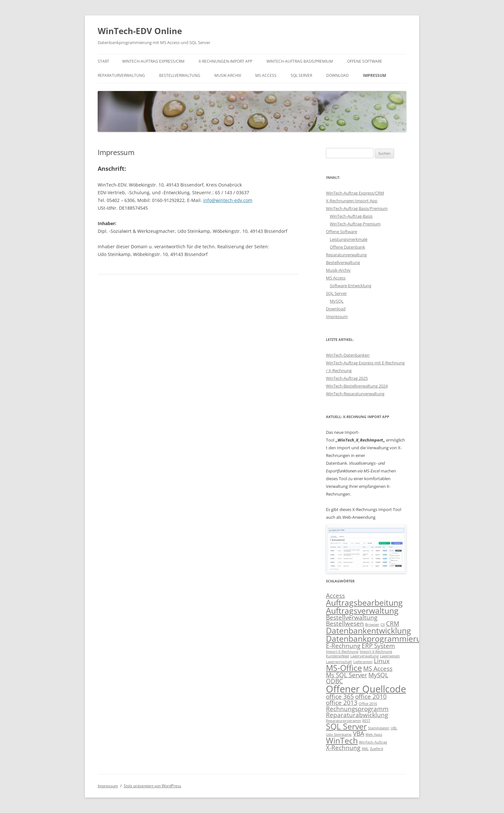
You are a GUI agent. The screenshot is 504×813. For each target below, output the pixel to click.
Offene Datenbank (347, 247)
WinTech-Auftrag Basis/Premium (300, 61)
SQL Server (301, 75)
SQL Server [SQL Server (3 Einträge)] (346, 726)
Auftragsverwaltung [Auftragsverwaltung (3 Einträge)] (362, 611)
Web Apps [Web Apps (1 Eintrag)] (374, 735)
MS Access (266, 75)
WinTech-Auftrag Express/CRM (153, 61)
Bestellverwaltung (180, 75)
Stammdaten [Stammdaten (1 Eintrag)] (379, 728)
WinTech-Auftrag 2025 (347, 378)
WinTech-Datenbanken (348, 355)
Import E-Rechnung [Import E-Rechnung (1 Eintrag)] (342, 652)
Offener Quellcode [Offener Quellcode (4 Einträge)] (366, 689)
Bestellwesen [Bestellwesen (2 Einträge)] (345, 624)
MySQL (337, 301)
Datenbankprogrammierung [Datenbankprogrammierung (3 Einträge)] (378, 639)
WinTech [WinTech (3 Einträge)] (342, 740)
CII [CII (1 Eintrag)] (383, 625)
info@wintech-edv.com (228, 200)
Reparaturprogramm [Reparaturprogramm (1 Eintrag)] (343, 721)
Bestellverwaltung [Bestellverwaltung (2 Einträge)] (352, 617)
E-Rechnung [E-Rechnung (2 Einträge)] (343, 646)
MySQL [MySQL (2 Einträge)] (378, 675)
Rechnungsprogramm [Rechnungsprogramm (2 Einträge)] (357, 709)
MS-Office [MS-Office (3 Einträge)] (344, 668)
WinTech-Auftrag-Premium (355, 224)
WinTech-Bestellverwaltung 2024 (357, 386)
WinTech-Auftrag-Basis (351, 216)
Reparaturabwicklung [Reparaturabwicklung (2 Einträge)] (357, 715)
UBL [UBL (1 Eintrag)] (394, 728)
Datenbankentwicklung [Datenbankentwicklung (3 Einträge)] (369, 630)
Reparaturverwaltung (121, 75)
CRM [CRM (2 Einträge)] (393, 624)
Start (104, 61)
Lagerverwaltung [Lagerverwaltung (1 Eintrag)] (364, 656)
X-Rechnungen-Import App (225, 61)
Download (337, 75)
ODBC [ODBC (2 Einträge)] (334, 681)
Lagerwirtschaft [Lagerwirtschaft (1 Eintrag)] (339, 662)
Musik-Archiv (228, 75)
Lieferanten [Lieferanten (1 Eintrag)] (363, 662)
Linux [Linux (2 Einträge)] (382, 661)
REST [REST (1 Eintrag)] (366, 721)
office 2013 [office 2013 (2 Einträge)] (342, 703)
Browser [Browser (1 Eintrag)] (372, 625)
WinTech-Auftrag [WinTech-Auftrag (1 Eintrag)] (373, 742)
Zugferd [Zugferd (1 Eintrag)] (377, 749)
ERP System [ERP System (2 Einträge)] (378, 646)
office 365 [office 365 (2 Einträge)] (340, 697)
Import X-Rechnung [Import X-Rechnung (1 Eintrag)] (376, 652)
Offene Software (365, 61)
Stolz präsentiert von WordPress (153, 786)
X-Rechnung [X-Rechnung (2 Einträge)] (343, 748)
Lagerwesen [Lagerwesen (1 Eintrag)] (390, 656)
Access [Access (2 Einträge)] (335, 596)
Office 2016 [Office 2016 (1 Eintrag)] (368, 704)
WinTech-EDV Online (140, 31)
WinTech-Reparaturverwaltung (355, 394)
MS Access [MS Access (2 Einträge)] (378, 669)
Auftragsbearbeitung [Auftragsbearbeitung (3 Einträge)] (364, 603)
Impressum (374, 75)
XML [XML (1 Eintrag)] (365, 749)
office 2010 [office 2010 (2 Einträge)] (371, 697)
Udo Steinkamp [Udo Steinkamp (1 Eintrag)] (339, 735)
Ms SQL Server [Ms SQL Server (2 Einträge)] (346, 675)
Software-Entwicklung (351, 286)
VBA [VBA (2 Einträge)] (359, 734)
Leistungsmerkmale (349, 239)
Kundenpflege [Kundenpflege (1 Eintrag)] (337, 656)
